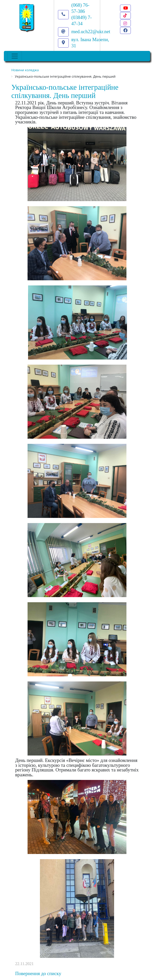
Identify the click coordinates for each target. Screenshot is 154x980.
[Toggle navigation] (15, 56)
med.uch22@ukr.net (91, 32)
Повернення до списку (38, 973)
